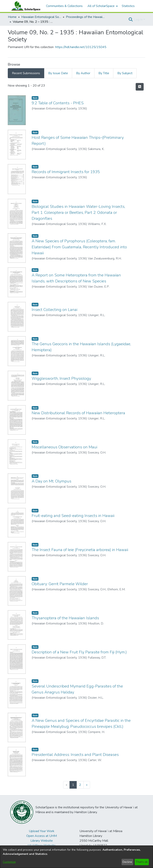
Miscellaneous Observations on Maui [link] (64, 447)
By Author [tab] (83, 73)
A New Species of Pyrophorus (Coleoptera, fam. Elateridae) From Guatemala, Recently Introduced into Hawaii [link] (79, 247)
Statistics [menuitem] (128, 6)
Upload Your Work (42, 831)
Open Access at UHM (42, 836)
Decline (127, 862)
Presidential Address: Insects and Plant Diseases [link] (75, 755)
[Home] (25, 6)
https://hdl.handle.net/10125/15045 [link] (81, 47)
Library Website (42, 841)
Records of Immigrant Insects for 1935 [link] (66, 172)
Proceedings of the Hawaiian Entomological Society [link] (86, 17)
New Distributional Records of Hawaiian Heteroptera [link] (78, 413)
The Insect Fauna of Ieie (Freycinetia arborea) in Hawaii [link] (80, 550)
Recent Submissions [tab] (26, 73)
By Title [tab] (104, 73)
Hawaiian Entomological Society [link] (41, 17)
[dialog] (76, 857)
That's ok (142, 862)
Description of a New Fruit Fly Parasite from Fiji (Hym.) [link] (79, 652)
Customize (9, 862)
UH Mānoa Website (42, 845)
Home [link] (12, 17)
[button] (131, 20)
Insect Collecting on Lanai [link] (54, 310)
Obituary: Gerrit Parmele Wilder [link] (60, 584)
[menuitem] (102, 6)
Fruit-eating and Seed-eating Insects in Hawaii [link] (73, 516)
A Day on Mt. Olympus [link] (51, 481)
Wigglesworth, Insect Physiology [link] (61, 378)
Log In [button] (139, 20)
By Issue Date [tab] (58, 73)
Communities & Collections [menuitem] (64, 6)
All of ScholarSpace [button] (101, 6)
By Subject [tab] (125, 73)
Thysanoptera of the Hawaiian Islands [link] (65, 618)
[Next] (87, 785)
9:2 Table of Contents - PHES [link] (58, 103)
